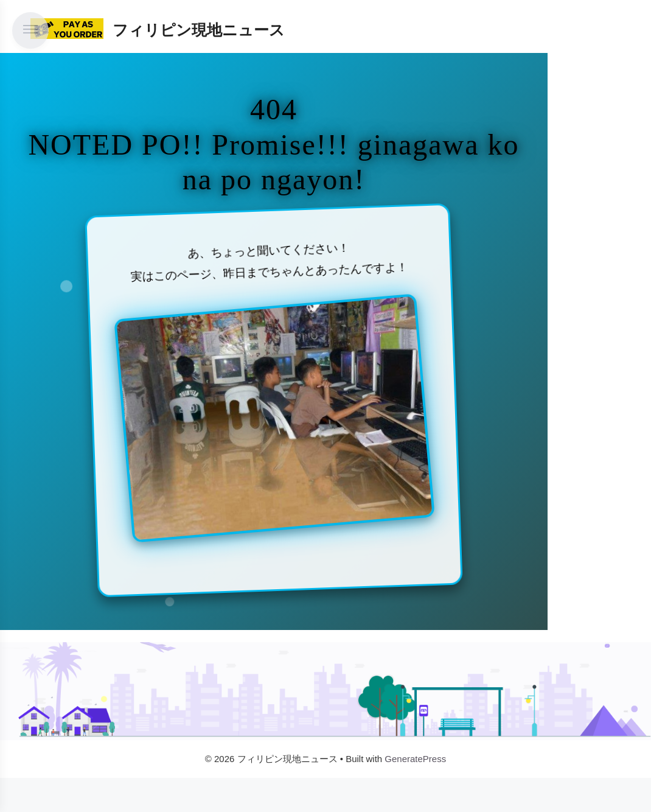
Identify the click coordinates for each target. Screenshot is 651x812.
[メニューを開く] (30, 30)
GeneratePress (415, 759)
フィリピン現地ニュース (199, 30)
